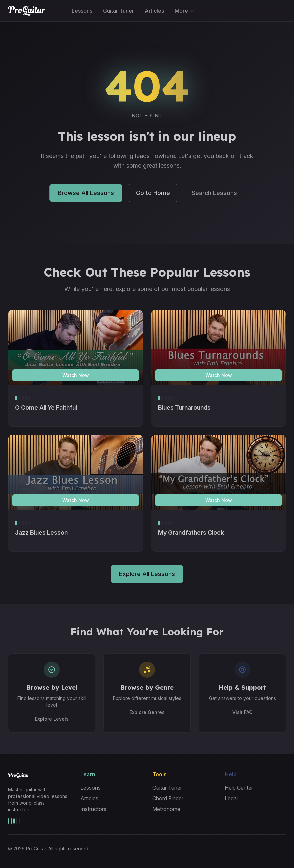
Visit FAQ (242, 712)
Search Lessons (214, 194)
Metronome (166, 809)
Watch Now (76, 375)
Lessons (82, 11)
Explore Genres (147, 712)
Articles (154, 11)
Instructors (93, 809)
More (185, 11)
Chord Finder (168, 798)
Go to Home (153, 194)
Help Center (239, 788)
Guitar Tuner (118, 11)
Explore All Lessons (147, 574)
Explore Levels (52, 719)
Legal (231, 798)
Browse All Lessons (86, 194)
